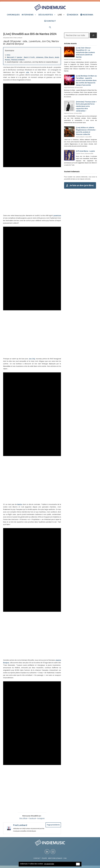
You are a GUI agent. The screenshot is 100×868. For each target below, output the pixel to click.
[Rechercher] (93, 35)
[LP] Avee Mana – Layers (85, 151)
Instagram (41, 818)
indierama (87, 15)
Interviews (30, 15)
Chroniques (13, 15)
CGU (65, 858)
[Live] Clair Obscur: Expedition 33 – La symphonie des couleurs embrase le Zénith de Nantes (85, 52)
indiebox (73, 15)
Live (62, 15)
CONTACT (37, 858)
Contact (50, 21)
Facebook (32, 818)
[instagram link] (47, 852)
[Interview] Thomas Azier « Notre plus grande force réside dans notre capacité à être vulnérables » (86, 106)
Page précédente (53, 825)
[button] (50, 27)
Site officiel (23, 818)
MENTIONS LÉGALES (55, 858)
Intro (8, 55)
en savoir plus (49, 864)
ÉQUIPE (44, 858)
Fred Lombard (18, 38)
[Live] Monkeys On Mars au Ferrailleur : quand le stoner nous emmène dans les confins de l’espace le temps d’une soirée (86, 80)
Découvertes (48, 15)
